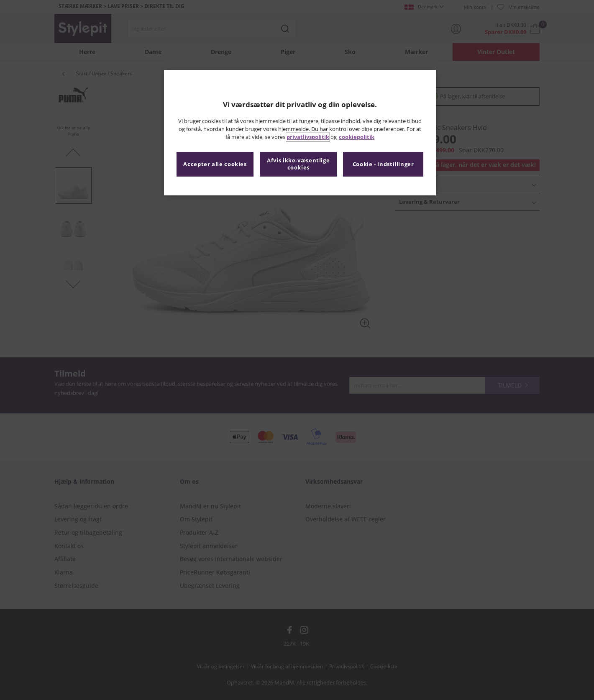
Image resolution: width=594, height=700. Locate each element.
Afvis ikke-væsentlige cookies (298, 164)
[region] (300, 133)
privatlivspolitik (308, 137)
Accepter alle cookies (215, 164)
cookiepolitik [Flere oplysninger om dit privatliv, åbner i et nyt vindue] (357, 137)
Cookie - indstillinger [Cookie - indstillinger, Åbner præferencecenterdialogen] (383, 164)
